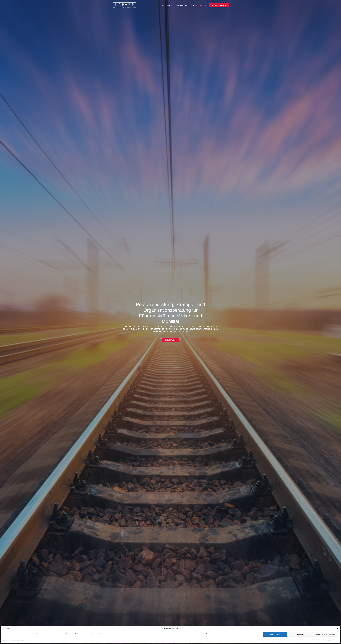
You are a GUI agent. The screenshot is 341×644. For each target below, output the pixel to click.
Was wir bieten (184, 6)
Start (165, 6)
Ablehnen (301, 634)
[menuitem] (201, 5)
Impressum (23, 640)
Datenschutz (16, 640)
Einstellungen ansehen (326, 634)
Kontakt (196, 6)
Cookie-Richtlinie (7, 640)
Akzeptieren (275, 634)
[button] (337, 629)
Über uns (172, 6)
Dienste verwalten (332, 640)
